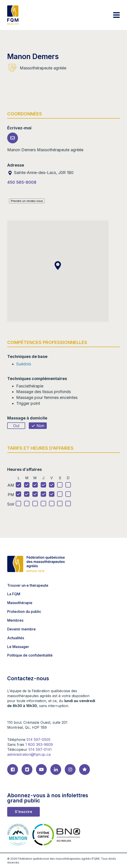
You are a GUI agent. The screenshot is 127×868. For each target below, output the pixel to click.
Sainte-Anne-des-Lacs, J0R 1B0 (40, 173)
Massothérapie (20, 603)
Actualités (16, 638)
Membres (15, 620)
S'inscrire (23, 812)
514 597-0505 (38, 740)
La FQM (14, 594)
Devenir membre (21, 629)
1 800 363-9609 (39, 744)
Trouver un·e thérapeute (28, 585)
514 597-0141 (40, 749)
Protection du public (24, 611)
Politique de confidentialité (30, 655)
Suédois (24, 364)
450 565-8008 (22, 182)
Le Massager (18, 647)
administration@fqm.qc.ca (29, 754)
